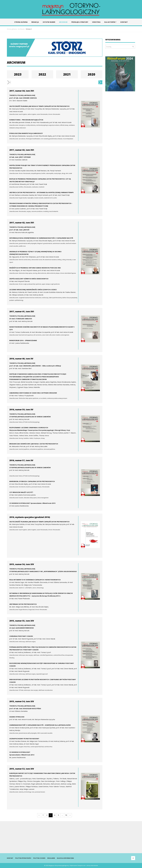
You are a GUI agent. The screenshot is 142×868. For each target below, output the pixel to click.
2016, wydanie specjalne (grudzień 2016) (30, 517)
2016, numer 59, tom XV (21, 409)
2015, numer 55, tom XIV (22, 621)
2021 (67, 74)
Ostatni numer (49, 22)
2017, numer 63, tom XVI (22, 150)
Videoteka (96, 22)
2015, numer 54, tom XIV (22, 701)
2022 (42, 74)
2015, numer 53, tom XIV (22, 769)
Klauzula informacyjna (65, 858)
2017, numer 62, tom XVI (22, 223)
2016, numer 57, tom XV (21, 460)
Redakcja (35, 22)
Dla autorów (110, 22)
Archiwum (63, 22)
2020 (92, 74)
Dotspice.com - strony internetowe (88, 865)
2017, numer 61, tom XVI (22, 311)
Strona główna (21, 22)
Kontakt (124, 22)
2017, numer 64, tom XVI (22, 91)
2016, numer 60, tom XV (21, 359)
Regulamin (51, 858)
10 (66, 815)
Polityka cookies (39, 858)
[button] (100, 82)
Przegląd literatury (80, 22)
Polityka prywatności (23, 858)
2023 (18, 74)
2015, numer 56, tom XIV (22, 564)
